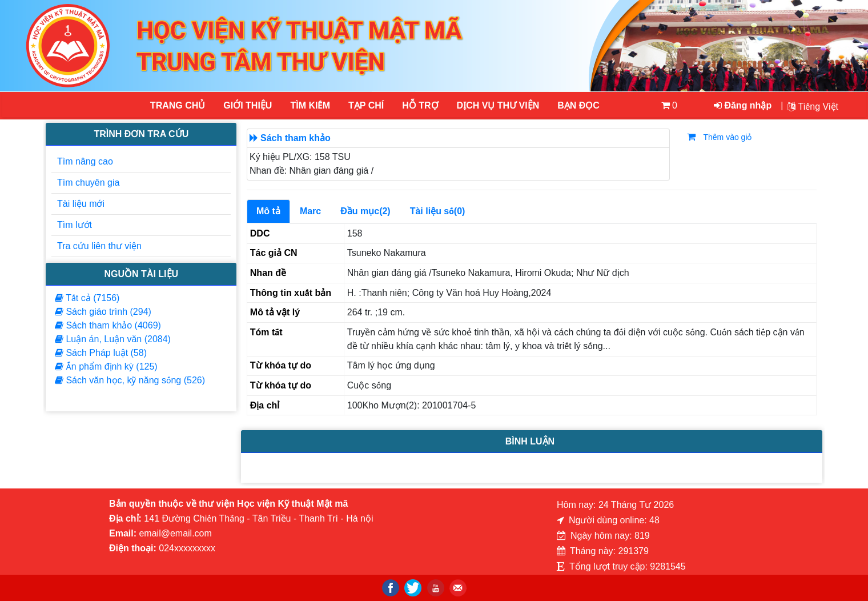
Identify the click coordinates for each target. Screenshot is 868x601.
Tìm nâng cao (85, 161)
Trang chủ (178, 105)
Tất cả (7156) (87, 298)
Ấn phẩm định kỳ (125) (106, 366)
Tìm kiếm (310, 105)
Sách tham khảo (296, 138)
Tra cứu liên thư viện (99, 246)
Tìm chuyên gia (88, 183)
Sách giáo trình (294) (103, 312)
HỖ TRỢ (420, 105)
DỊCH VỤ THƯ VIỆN (498, 105)
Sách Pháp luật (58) (101, 353)
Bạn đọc (578, 105)
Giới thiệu (248, 105)
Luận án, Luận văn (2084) (113, 339)
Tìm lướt (75, 225)
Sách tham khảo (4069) (108, 325)
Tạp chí (366, 105)
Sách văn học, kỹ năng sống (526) (130, 380)
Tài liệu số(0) (438, 211)
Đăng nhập (743, 105)
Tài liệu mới (81, 204)
